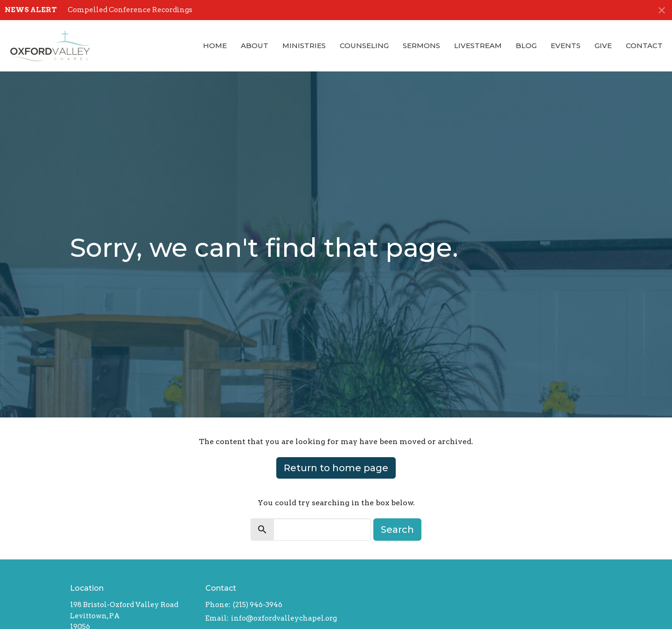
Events (566, 46)
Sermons (421, 46)
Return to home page (336, 468)
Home (215, 46)
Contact (644, 46)
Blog (526, 46)
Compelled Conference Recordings (130, 10)
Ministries (304, 46)
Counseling (364, 46)
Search (397, 530)
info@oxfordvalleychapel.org (284, 618)
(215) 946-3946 (258, 605)
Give (603, 46)
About (255, 46)
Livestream (478, 46)
